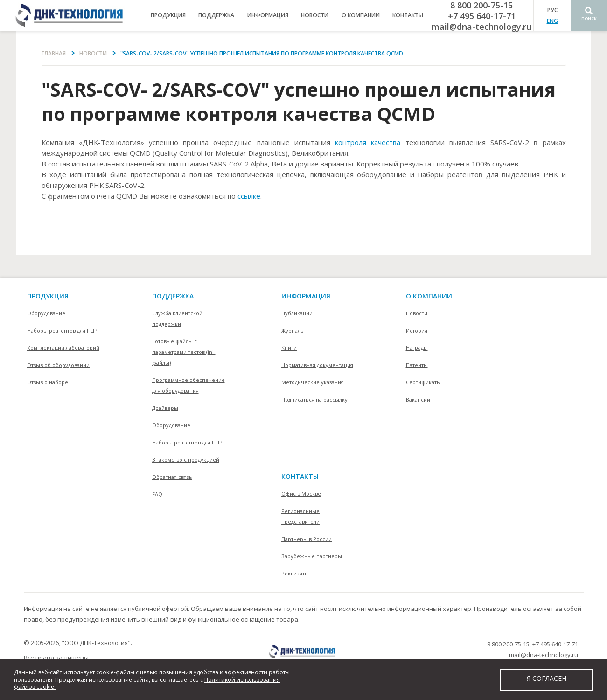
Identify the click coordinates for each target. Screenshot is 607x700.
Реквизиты (295, 573)
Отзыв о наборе (48, 382)
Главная (54, 53)
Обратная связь (172, 477)
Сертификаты (423, 382)
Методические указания (313, 382)
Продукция (48, 296)
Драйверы (165, 408)
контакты (408, 15)
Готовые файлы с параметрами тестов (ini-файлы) (184, 352)
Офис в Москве (301, 494)
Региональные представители (300, 516)
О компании (429, 296)
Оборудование (46, 313)
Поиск (589, 18)
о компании (361, 15)
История (417, 330)
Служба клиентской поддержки (177, 319)
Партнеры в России (307, 539)
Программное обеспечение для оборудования (188, 385)
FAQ (157, 494)
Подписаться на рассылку (314, 399)
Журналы (293, 330)
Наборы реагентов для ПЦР (62, 330)
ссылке (249, 196)
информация (268, 15)
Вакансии (418, 399)
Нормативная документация (317, 365)
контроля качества (368, 142)
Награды (417, 348)
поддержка (216, 15)
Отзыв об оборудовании (58, 365)
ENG (552, 21)
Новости (315, 15)
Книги (289, 348)
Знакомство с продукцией (186, 460)
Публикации (297, 313)
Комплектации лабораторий (63, 348)
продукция (168, 15)
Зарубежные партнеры (312, 556)
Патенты (417, 365)
